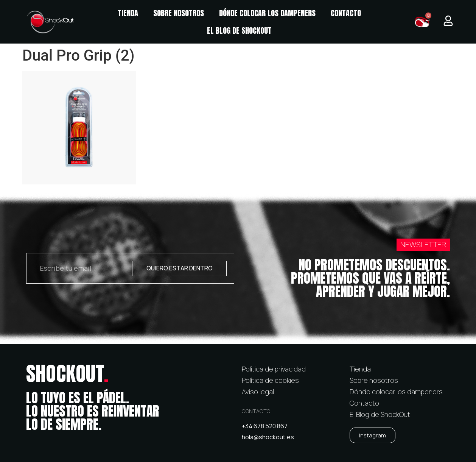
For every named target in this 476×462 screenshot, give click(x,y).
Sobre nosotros (179, 13)
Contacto (346, 13)
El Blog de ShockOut (239, 30)
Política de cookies (270, 380)
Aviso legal (258, 392)
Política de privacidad (274, 369)
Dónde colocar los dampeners (267, 13)
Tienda (128, 13)
